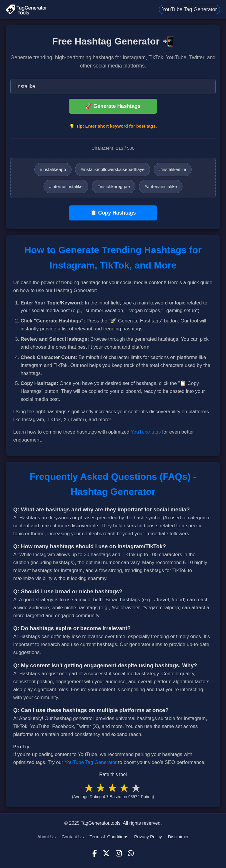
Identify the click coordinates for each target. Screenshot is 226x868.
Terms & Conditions (109, 837)
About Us (46, 837)
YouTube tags (146, 432)
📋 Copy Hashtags (113, 213)
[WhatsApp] (131, 854)
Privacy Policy (148, 837)
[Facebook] (95, 854)
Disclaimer (178, 837)
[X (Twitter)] (106, 854)
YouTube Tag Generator (190, 9)
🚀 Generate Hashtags (113, 106)
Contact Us (73, 837)
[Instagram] (119, 854)
